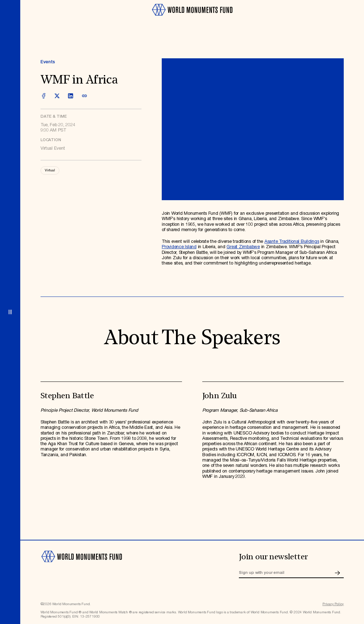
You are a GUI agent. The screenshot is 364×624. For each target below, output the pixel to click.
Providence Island (179, 247)
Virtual (50, 170)
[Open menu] (10, 312)
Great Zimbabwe (243, 247)
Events (48, 62)
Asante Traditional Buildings (292, 242)
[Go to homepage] (192, 18)
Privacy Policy (333, 604)
